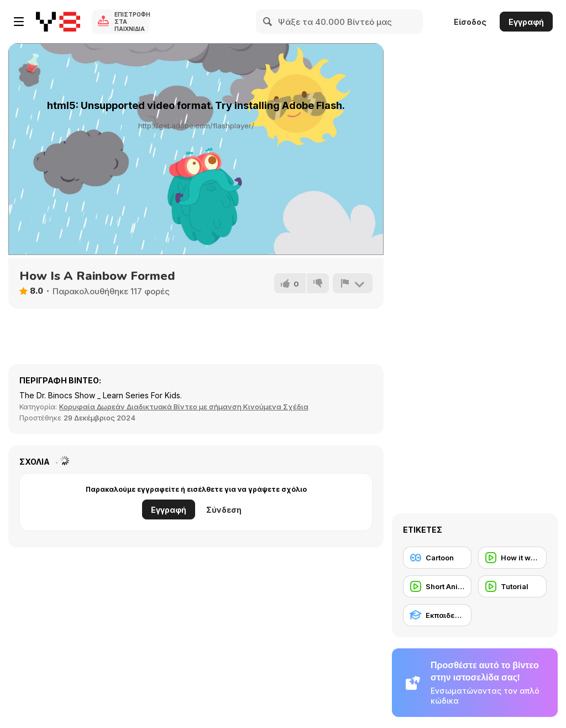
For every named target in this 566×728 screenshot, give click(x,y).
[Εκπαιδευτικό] (437, 615)
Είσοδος (470, 22)
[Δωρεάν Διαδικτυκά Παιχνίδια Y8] (58, 22)
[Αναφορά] (353, 283)
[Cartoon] (437, 558)
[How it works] (512, 558)
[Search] (268, 22)
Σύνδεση (224, 510)
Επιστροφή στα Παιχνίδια (132, 22)
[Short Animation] (437, 586)
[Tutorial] (512, 586)
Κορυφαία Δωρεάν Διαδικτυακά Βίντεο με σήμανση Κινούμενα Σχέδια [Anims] (184, 407)
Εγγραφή (526, 22)
